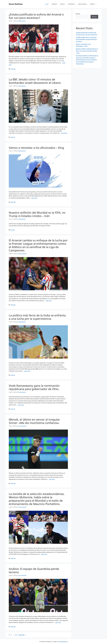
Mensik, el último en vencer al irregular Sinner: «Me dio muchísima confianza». (34, 421)
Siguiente (22, 635)
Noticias (62, 4)
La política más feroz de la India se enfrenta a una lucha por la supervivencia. (37, 317)
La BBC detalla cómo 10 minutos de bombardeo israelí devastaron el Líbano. (35, 81)
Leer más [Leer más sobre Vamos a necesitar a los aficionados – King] (34, 198)
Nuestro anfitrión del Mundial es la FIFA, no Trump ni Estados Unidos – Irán (37, 214)
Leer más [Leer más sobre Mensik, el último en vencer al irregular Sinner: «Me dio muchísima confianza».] (52, 479)
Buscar (78, 14)
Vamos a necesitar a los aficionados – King (36, 148)
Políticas (94, 4)
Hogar (47, 4)
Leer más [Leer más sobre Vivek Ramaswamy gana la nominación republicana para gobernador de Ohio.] (21, 405)
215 (16, 635)
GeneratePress (63, 642)
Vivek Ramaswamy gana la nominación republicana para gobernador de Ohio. (34, 387)
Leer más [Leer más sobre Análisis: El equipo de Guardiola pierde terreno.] (58, 622)
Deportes (54, 4)
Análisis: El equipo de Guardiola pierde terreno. (34, 570)
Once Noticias (16, 4)
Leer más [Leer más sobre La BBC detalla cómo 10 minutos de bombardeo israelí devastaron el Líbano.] (64, 133)
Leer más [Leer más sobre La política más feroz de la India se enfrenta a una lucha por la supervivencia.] (27, 371)
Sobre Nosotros (82, 4)
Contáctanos (71, 4)
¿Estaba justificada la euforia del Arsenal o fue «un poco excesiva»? (36, 16)
